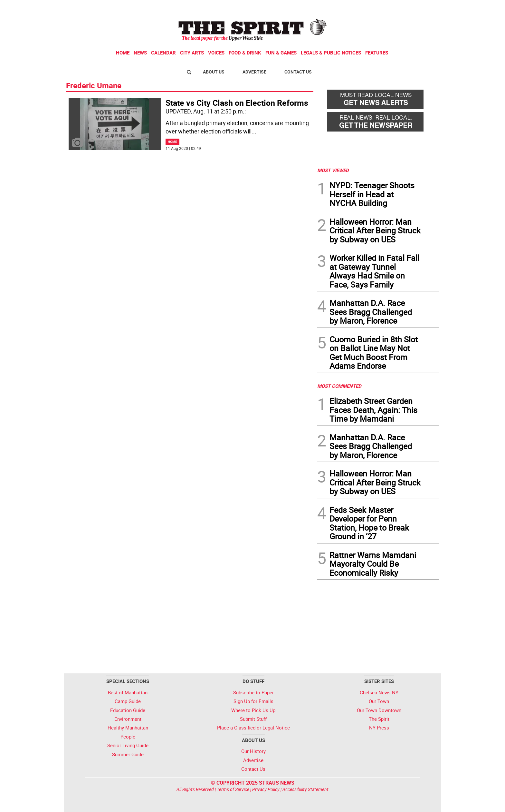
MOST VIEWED (333, 170)
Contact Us (298, 72)
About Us (214, 72)
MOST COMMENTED (339, 386)
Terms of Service (233, 789)
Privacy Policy (266, 789)
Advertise (254, 72)
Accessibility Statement (305, 789)
